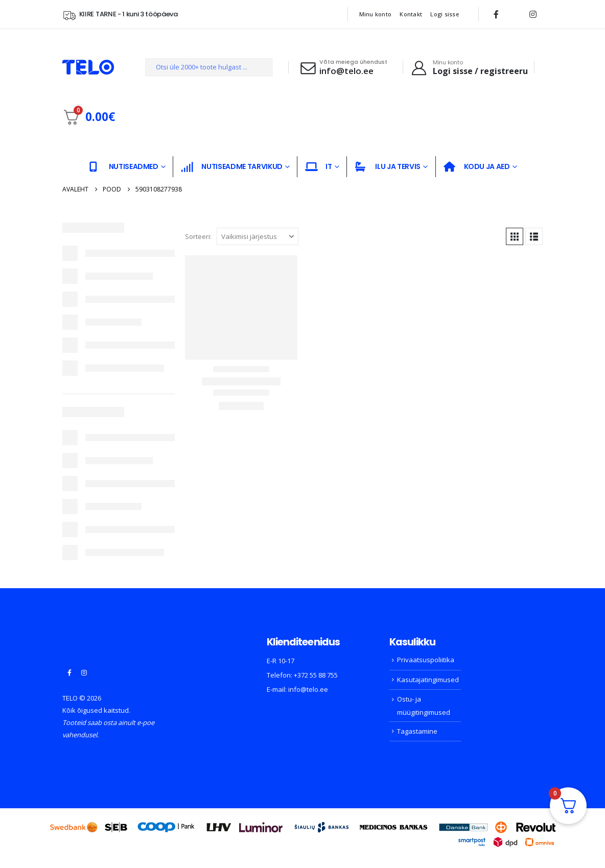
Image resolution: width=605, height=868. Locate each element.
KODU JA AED (477, 167)
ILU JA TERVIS (387, 167)
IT (318, 167)
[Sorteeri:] (258, 236)
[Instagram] (533, 14)
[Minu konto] (469, 67)
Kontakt (411, 14)
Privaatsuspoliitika (426, 660)
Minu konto (376, 14)
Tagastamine (417, 731)
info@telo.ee (308, 689)
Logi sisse (445, 14)
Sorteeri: (198, 236)
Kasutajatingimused (428, 680)
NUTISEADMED (123, 167)
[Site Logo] (88, 67)
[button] (515, 236)
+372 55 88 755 (316, 675)
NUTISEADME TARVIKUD (231, 167)
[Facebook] (496, 14)
